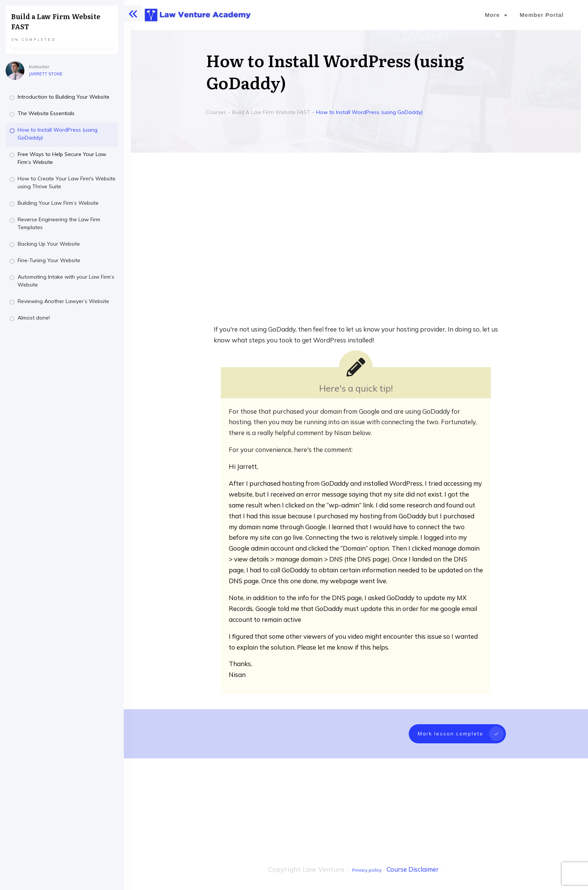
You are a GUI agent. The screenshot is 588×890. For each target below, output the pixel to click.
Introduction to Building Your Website (64, 97)
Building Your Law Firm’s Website (58, 203)
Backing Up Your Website (49, 244)
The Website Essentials (46, 113)
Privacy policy (367, 855)
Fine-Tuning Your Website (49, 260)
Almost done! (34, 318)
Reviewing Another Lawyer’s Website (63, 301)
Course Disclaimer (413, 855)
